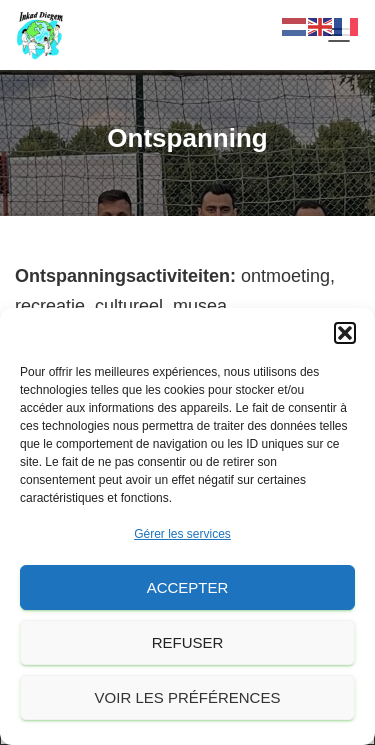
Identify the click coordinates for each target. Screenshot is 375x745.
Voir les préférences (188, 697)
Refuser (188, 642)
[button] (345, 333)
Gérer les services (182, 534)
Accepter (188, 587)
